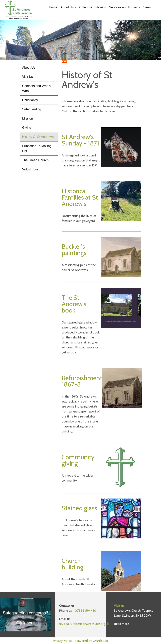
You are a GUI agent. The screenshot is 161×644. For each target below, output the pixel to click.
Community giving (78, 460)
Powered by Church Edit (92, 641)
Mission (28, 118)
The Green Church (35, 160)
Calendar (86, 7)
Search (148, 7)
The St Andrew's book (74, 304)
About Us (67, 7)
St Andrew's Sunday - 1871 (80, 140)
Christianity (30, 100)
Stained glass (79, 508)
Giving (27, 128)
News (99, 7)
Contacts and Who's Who (36, 88)
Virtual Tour (30, 169)
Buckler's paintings (74, 250)
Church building (73, 564)
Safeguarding (32, 109)
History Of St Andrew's (38, 137)
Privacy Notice (63, 641)
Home (53, 7)
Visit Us (28, 77)
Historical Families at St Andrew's (80, 197)
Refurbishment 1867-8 (82, 381)
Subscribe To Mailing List (37, 148)
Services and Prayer (123, 7)
